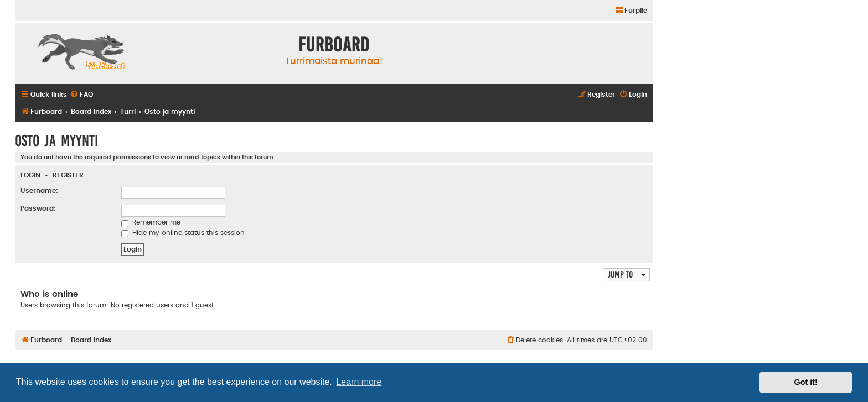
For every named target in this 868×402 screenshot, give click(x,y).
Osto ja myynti (56, 141)
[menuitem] (631, 11)
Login (30, 176)
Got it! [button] (806, 382)
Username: (39, 191)
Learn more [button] (359, 382)
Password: (38, 208)
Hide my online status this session (183, 233)
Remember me (151, 222)
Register (68, 176)
